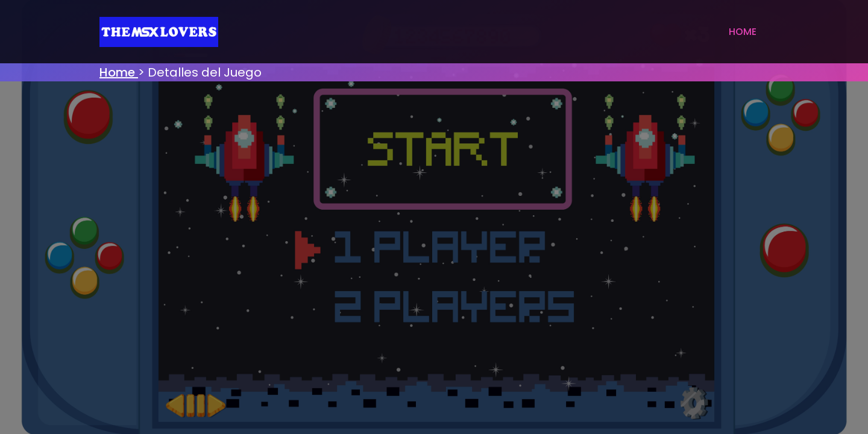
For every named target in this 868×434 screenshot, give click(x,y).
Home (743, 32)
